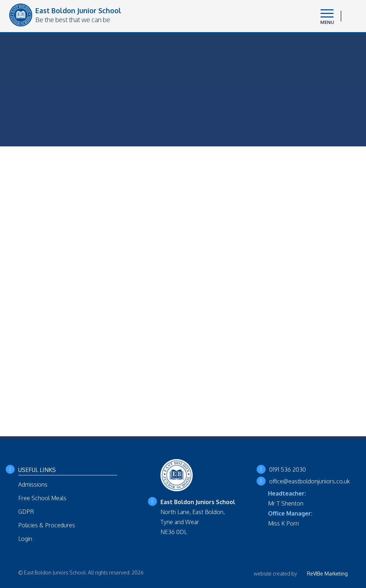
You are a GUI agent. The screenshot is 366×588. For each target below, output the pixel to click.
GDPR (26, 512)
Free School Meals (42, 498)
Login (25, 539)
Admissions (33, 484)
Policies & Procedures (47, 525)
